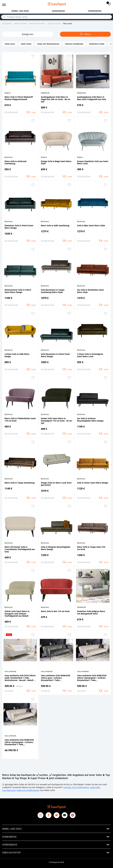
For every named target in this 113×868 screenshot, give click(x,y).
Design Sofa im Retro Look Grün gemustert (56, 484)
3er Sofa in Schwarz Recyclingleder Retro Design (90, 420)
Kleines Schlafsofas (74, 44)
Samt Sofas (26, 44)
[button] (33, 56)
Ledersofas (95, 787)
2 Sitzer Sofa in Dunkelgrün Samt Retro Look (90, 355)
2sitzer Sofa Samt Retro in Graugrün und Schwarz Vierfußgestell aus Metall (17, 614)
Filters (85, 34)
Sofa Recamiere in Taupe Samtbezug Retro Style (53, 291)
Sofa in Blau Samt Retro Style (91, 225)
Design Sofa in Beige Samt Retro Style (56, 162)
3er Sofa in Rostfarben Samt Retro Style (90, 291)
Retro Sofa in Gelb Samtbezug (55, 225)
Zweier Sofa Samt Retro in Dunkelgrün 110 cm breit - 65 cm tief (56, 421)
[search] (56, 17)
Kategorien (28, 34)
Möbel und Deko (20, 11)
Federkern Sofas (97, 44)
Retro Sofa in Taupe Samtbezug (20, 483)
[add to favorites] (109, 4)
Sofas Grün (10, 44)
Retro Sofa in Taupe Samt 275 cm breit (91, 548)
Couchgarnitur (9, 790)
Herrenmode (95, 11)
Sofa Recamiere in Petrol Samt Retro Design (55, 355)
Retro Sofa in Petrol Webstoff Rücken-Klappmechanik (19, 98)
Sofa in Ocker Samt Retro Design (93, 483)
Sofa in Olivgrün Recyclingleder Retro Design (56, 548)
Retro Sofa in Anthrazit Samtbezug (16, 162)
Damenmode (58, 11)
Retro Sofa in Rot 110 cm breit (55, 611)
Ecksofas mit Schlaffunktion (76, 787)
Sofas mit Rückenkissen (48, 44)
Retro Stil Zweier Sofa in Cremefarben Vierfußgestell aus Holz (20, 549)
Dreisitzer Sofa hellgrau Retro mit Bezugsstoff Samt (91, 612)
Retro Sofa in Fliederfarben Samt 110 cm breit (20, 420)
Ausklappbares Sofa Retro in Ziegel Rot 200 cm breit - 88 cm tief (56, 99)
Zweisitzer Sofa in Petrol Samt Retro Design (19, 227)
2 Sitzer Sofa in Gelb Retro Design (17, 355)
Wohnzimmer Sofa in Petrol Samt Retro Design (18, 291)
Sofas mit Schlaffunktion (28, 790)
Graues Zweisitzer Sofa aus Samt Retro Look (93, 162)
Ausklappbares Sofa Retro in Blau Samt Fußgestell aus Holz (92, 98)
